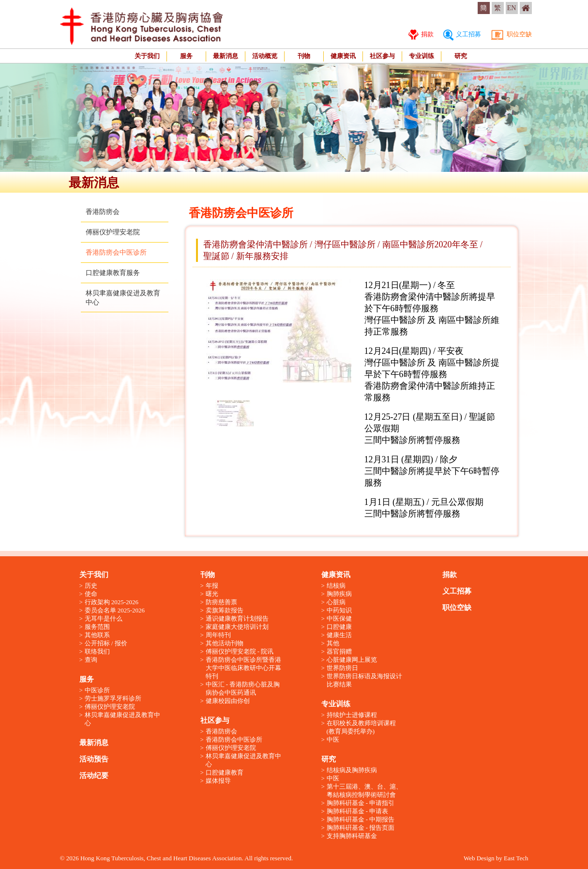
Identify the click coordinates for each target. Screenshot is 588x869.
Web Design (479, 858)
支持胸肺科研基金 (352, 836)
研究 (461, 56)
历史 (91, 586)
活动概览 (265, 56)
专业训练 (422, 56)
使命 (91, 594)
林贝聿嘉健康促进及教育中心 (122, 719)
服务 (186, 56)
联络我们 (97, 651)
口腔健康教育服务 (113, 273)
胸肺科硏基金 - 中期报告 (361, 819)
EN (512, 8)
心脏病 (336, 602)
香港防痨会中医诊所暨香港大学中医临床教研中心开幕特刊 (243, 668)
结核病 (336, 586)
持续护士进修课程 (352, 715)
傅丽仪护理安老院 (113, 232)
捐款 (421, 34)
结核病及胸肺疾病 (352, 770)
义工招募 (462, 34)
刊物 (304, 56)
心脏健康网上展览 (352, 660)
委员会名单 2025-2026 (115, 610)
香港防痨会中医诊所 (116, 252)
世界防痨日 (342, 668)
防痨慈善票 (221, 602)
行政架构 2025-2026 (112, 602)
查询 (91, 660)
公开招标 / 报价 (106, 643)
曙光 (212, 594)
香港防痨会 (103, 212)
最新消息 (226, 56)
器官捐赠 (339, 651)
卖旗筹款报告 (225, 610)
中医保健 (339, 618)
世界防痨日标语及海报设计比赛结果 (364, 680)
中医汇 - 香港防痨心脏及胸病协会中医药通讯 (243, 688)
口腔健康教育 (225, 772)
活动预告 (94, 759)
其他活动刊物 (225, 643)
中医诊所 (97, 690)
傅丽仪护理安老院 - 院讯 (240, 651)
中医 (333, 739)
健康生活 (339, 635)
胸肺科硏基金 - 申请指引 (361, 803)
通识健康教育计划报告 (237, 618)
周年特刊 (218, 635)
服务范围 (97, 627)
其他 (333, 643)
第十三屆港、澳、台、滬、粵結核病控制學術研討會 (364, 791)
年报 (212, 586)
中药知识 (339, 610)
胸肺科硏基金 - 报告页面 (361, 828)
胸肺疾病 (339, 594)
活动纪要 (94, 776)
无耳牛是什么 (104, 618)
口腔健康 (339, 627)
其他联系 (97, 635)
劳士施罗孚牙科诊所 (113, 698)
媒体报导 (218, 781)
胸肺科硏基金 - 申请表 (358, 811)
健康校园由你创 (228, 701)
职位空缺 (511, 34)
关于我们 (147, 56)
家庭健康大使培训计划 (237, 627)
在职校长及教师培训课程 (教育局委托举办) (361, 727)
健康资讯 (343, 56)
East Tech (516, 858)
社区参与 (382, 56)
